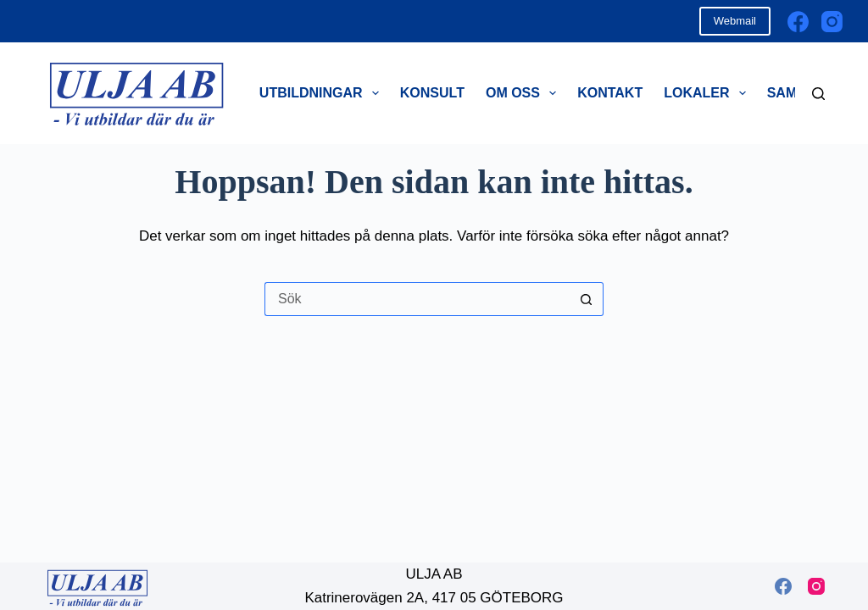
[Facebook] (798, 22)
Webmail (735, 21)
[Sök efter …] (417, 299)
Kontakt (610, 93)
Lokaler (708, 93)
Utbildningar (323, 93)
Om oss (524, 93)
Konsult (432, 93)
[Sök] (818, 94)
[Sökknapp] (587, 299)
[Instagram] (832, 22)
